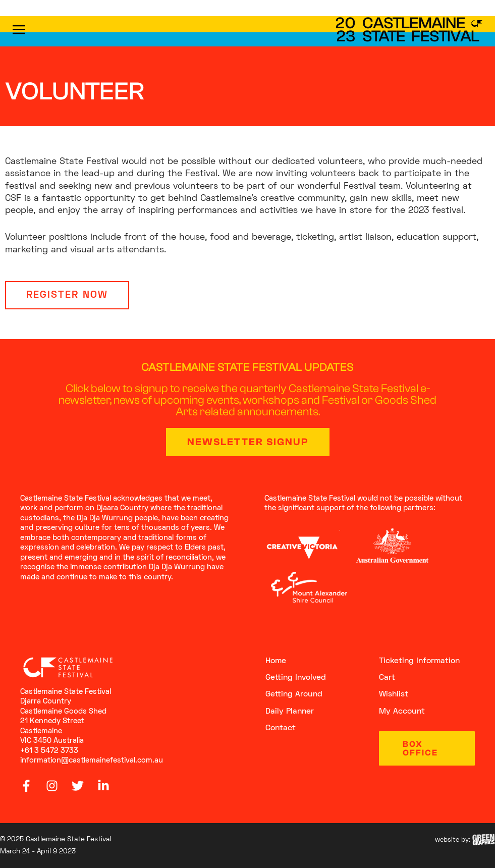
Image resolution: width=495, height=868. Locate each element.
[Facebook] (26, 786)
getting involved (296, 678)
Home (276, 661)
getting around (294, 695)
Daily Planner (290, 712)
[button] (36, 31)
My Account (402, 712)
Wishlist (394, 695)
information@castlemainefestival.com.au (92, 761)
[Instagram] (52, 786)
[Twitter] (78, 786)
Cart (387, 678)
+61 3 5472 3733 (49, 751)
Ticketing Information (419, 661)
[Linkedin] (103, 786)
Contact (281, 729)
